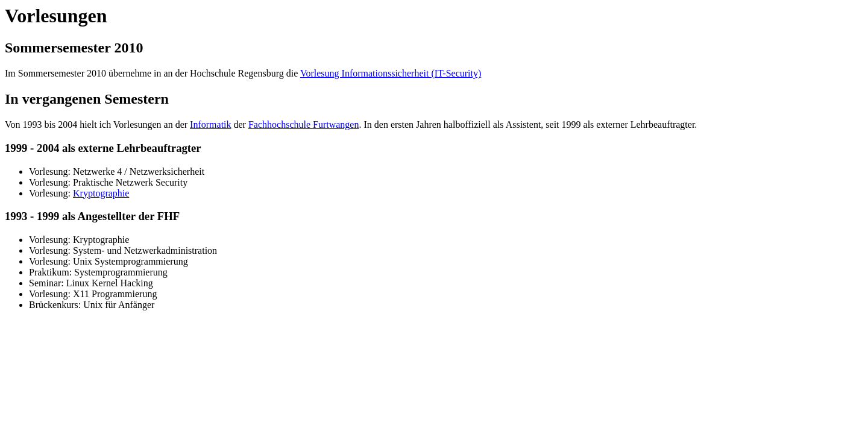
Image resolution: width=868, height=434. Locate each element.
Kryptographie (101, 193)
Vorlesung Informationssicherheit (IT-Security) (391, 73)
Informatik (210, 124)
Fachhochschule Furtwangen (304, 124)
